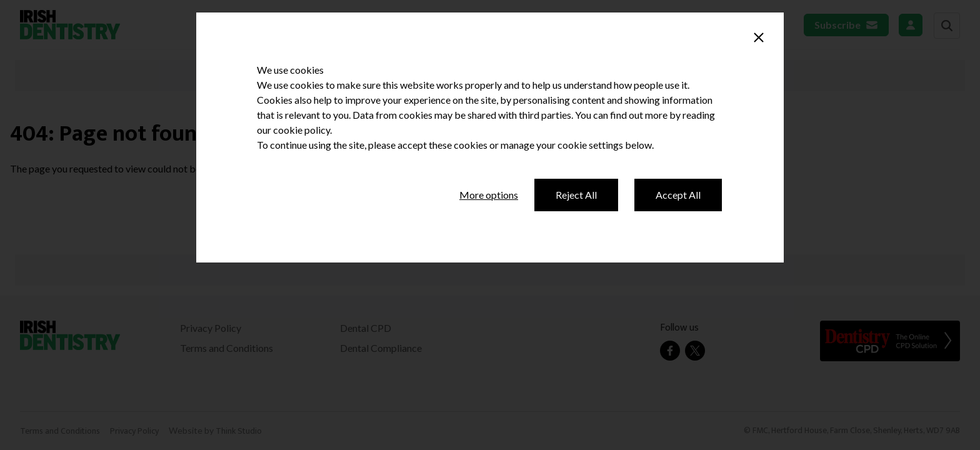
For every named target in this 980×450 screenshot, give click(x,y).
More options (489, 195)
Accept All (678, 195)
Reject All (576, 195)
